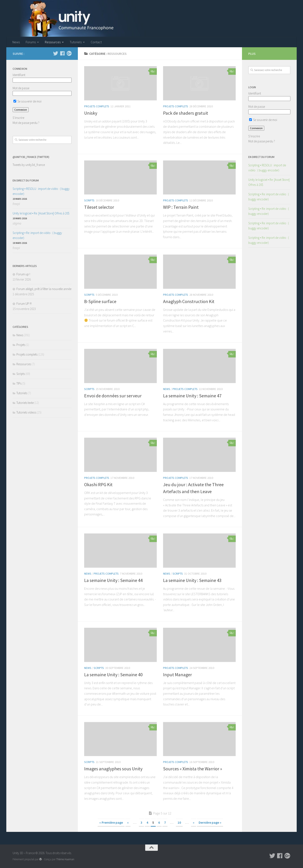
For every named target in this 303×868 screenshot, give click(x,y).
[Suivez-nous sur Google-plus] (69, 53)
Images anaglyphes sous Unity (113, 769)
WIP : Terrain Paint (181, 207)
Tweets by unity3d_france (29, 165)
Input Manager (177, 675)
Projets (21, 345)
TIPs (19, 383)
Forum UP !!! (24, 304)
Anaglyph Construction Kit (189, 301)
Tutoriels (76, 42)
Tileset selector (99, 207)
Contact (96, 42)
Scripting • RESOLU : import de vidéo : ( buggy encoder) (41, 191)
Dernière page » (210, 822)
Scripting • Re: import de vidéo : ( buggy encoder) (37, 235)
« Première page (111, 822)
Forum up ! (23, 274)
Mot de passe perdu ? (26, 123)
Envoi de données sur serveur (113, 396)
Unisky (91, 113)
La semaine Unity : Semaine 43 (192, 580)
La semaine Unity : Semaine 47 (192, 396)
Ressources (53, 42)
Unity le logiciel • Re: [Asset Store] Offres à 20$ (41, 213)
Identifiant (19, 75)
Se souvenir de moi (27, 101)
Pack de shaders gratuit (186, 113)
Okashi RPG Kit (98, 485)
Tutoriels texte (25, 403)
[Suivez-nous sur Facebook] (62, 53)
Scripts (89, 200)
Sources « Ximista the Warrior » (193, 769)
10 (179, 822)
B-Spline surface (100, 301)
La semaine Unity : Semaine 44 (113, 580)
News (16, 42)
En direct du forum (26, 180)
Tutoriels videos (26, 412)
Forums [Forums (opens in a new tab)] (31, 42)
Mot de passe (21, 88)
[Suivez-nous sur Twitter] (56, 53)
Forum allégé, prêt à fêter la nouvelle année (44, 289)
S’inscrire (18, 118)
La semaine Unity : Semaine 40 (113, 675)
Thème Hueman (65, 859)
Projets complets (97, 106)
